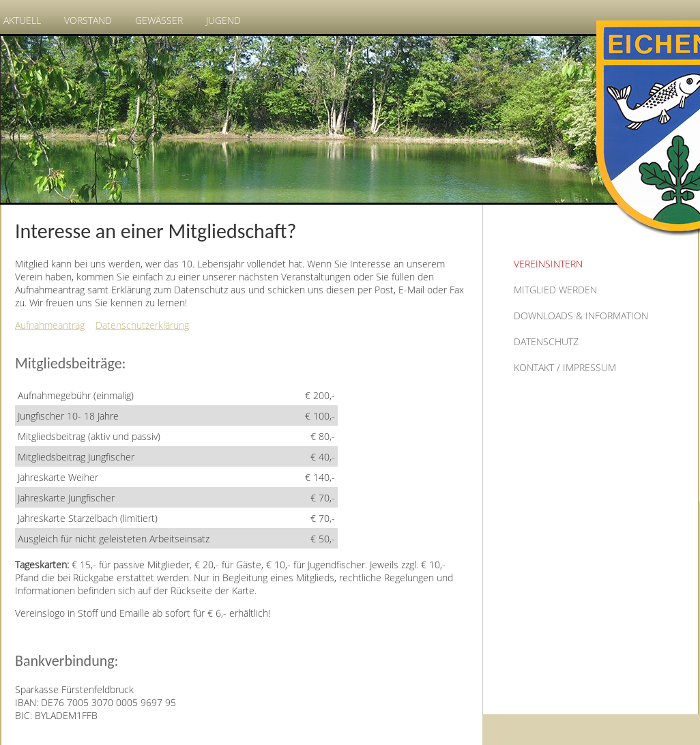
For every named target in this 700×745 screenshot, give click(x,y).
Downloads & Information (581, 316)
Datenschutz (546, 341)
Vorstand (88, 20)
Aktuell (22, 20)
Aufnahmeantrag (50, 325)
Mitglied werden (555, 290)
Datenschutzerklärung (142, 325)
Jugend (223, 20)
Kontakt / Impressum (565, 367)
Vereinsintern (548, 264)
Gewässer (159, 20)
